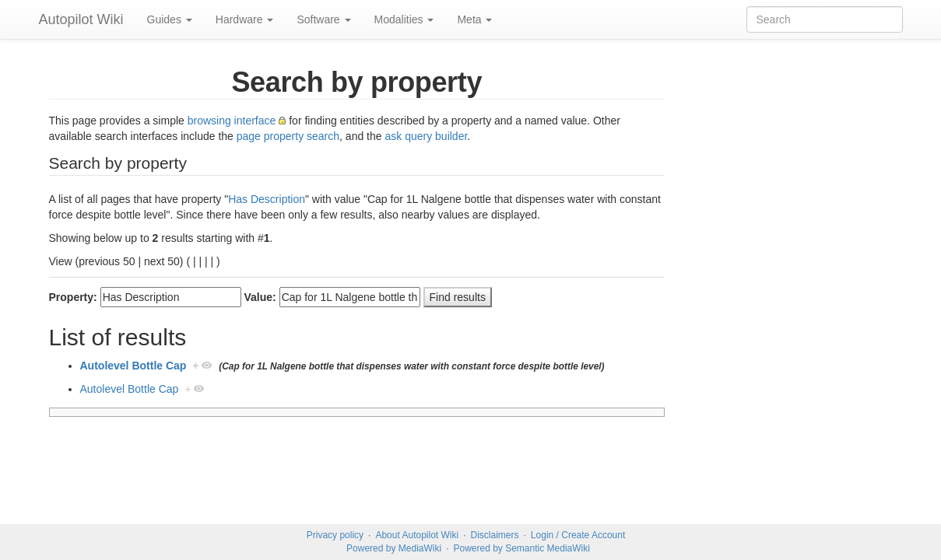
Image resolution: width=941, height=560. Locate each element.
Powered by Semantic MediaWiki (521, 548)
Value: (260, 297)
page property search (288, 136)
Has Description (267, 199)
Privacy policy (335, 535)
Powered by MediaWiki (394, 548)
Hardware (245, 19)
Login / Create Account (578, 535)
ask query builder (426, 136)
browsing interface (232, 121)
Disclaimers (495, 535)
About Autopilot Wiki (417, 535)
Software (323, 19)
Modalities (404, 19)
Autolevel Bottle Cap (133, 366)
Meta (474, 19)
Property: (73, 297)
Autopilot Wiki (81, 19)
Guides (170, 19)
